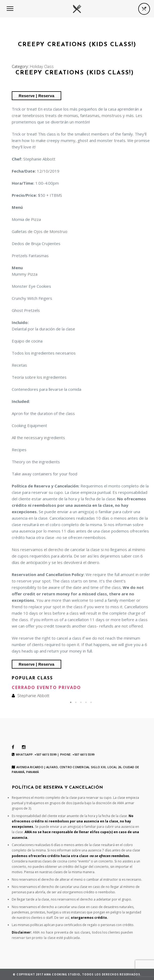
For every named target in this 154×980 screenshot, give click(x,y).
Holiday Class (42, 66)
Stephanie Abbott (33, 695)
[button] (71, 702)
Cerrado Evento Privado (46, 687)
